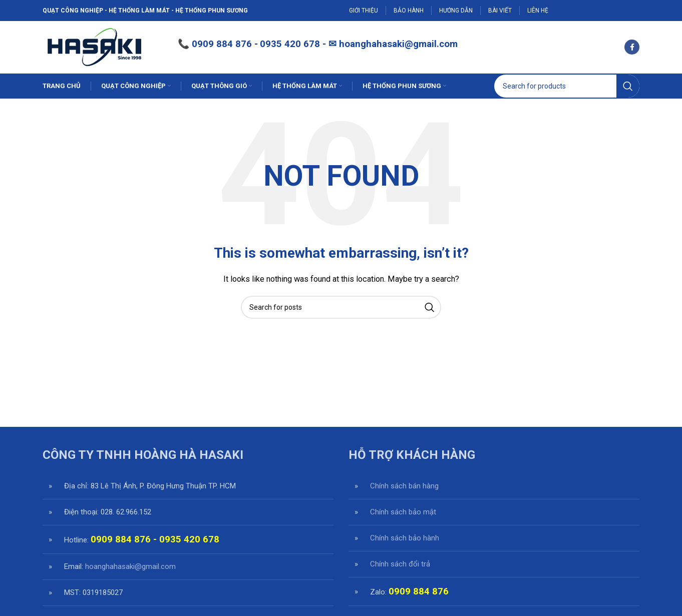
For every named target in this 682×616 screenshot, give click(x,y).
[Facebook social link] (632, 47)
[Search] (567, 86)
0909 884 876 (222, 44)
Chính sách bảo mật (403, 512)
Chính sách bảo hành (405, 538)
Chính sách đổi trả (400, 564)
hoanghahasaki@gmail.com (398, 44)
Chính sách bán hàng (404, 486)
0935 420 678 (189, 539)
